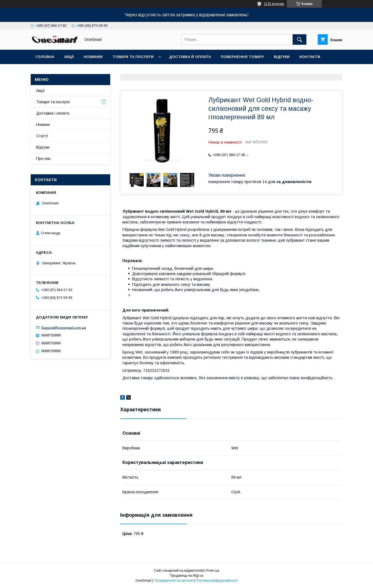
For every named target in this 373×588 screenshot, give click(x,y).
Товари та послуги (133, 57)
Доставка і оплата (53, 113)
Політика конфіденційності (217, 581)
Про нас (44, 159)
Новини (43, 125)
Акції (69, 57)
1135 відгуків (274, 4)
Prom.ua (213, 571)
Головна (45, 57)
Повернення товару (242, 57)
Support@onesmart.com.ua (64, 327)
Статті (43, 71)
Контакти (310, 57)
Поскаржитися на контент (173, 581)
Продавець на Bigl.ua (187, 576)
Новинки (93, 57)
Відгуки (282, 57)
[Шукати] (300, 39)
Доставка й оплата (190, 57)
